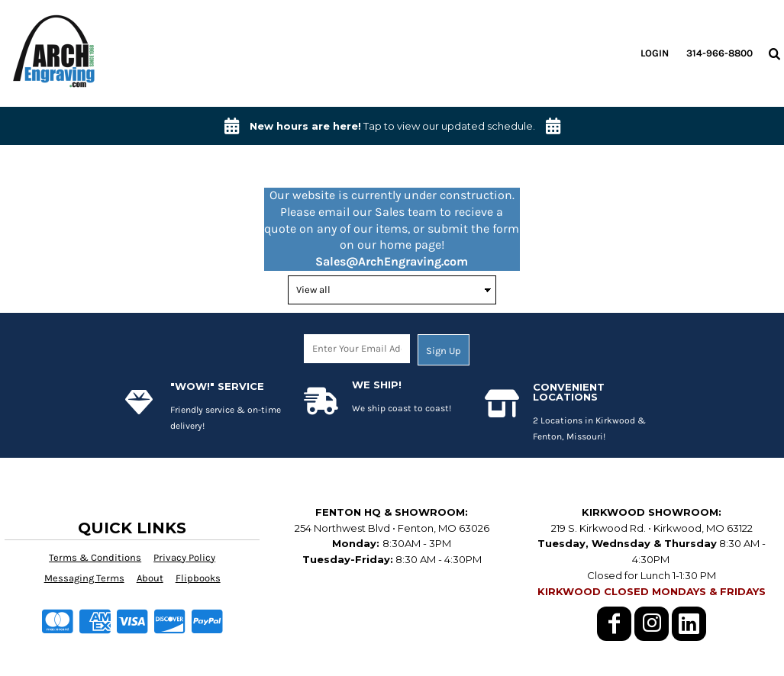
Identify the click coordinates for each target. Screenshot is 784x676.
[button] (774, 53)
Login (655, 53)
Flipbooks (198, 578)
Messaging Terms (84, 578)
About (150, 578)
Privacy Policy (184, 557)
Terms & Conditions (95, 557)
